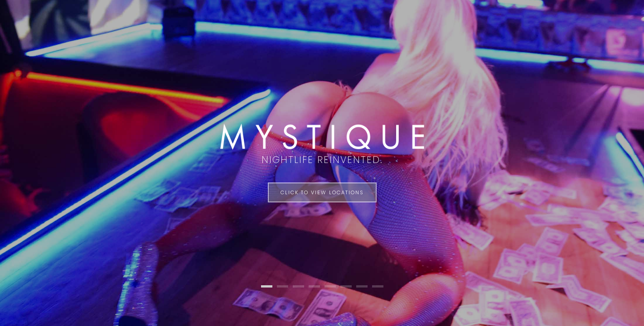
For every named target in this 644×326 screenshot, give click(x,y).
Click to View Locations (322, 192)
